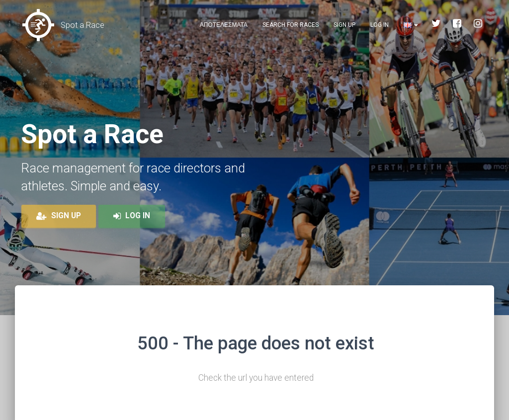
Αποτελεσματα (224, 25)
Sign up (344, 25)
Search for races (291, 25)
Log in (380, 25)
